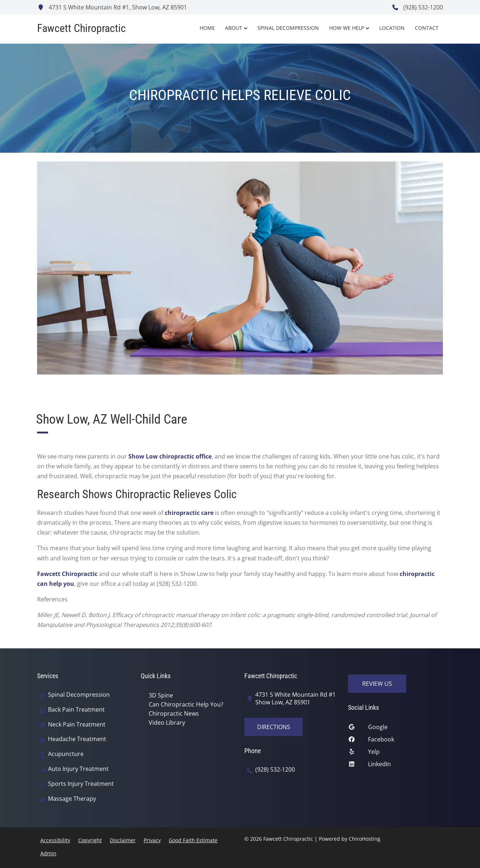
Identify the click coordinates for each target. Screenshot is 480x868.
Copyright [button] (90, 840)
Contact (427, 28)
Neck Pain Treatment (77, 725)
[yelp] (395, 753)
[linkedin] (395, 766)
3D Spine (161, 695)
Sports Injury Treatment (81, 784)
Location (392, 28)
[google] (395, 729)
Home (207, 28)
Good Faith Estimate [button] (193, 840)
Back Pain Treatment (76, 710)
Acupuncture (66, 754)
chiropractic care (189, 513)
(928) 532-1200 (417, 7)
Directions (274, 727)
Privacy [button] (152, 840)
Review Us (377, 684)
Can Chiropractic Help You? (186, 704)
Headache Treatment (77, 739)
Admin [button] (48, 853)
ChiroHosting (365, 839)
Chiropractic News (174, 713)
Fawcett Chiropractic (67, 574)
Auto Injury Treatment (78, 769)
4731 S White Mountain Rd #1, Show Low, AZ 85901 (112, 7)
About (234, 28)
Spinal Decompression (288, 28)
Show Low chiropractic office (170, 456)
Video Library (167, 723)
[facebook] (395, 741)
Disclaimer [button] (123, 840)
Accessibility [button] (55, 840)
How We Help (347, 28)
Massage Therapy (72, 799)
